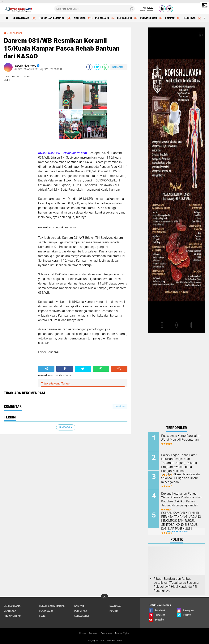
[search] (95, 9)
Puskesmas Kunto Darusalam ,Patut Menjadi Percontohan (181, 438)
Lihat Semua (66, 427)
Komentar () (119, 67)
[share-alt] (46, 369)
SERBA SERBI (124, 18)
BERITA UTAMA (21, 18)
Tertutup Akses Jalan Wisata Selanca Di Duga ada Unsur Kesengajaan (181, 478)
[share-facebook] (89, 67)
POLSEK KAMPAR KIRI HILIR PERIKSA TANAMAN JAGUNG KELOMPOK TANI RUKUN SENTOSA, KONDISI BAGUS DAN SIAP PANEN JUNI (181, 521)
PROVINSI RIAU (148, 18)
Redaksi (93, 633)
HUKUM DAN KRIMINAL (52, 18)
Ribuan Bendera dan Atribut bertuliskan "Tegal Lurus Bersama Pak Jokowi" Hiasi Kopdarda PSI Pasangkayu (176, 585)
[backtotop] (104, 598)
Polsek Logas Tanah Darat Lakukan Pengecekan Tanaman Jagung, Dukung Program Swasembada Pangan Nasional (179, 463)
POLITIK (114, 611)
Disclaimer (107, 633)
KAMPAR (170, 18)
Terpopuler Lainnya (177, 532)
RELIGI (43, 616)
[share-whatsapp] (105, 67)
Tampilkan (120, 407)
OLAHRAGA (10, 611)
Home (83, 633)
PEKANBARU (102, 18)
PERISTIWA (189, 18)
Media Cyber (123, 633)
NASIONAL (80, 18)
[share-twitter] (97, 67)
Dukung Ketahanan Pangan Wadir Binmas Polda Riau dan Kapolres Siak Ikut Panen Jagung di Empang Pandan (181, 499)
